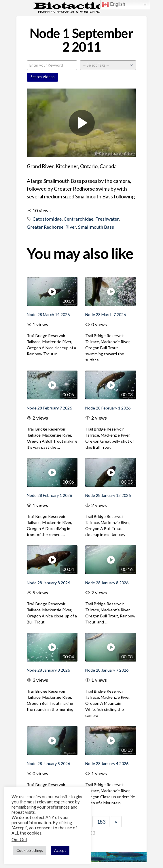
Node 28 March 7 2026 (106, 314)
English (114, 5)
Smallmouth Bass (96, 227)
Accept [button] (60, 850)
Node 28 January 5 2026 (48, 763)
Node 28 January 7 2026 (107, 670)
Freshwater (107, 219)
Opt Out (19, 840)
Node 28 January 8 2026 (48, 583)
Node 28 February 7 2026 (49, 408)
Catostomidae (47, 219)
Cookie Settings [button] (30, 850)
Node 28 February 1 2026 (108, 408)
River (71, 227)
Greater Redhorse (45, 227)
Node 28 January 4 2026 (107, 763)
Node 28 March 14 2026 (48, 314)
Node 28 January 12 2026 (108, 495)
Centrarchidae (78, 219)
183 (101, 822)
